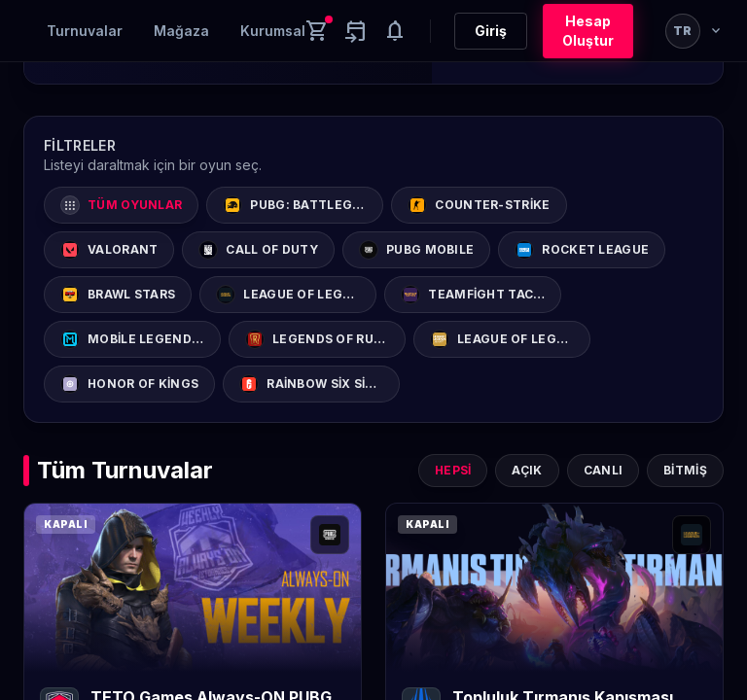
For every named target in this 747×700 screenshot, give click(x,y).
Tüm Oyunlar (121, 205)
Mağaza (181, 31)
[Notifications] (395, 31)
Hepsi (453, 470)
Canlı (604, 470)
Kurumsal (273, 31)
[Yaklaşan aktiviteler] (356, 31)
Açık (527, 470)
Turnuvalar (85, 31)
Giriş (491, 31)
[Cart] (317, 31)
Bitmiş (685, 470)
